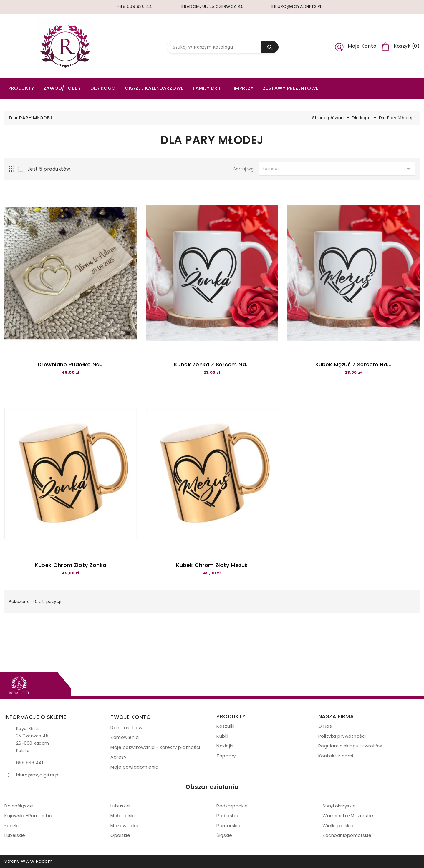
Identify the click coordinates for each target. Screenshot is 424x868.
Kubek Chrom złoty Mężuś (212, 565)
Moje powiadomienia (134, 767)
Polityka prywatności (342, 736)
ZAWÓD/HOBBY (62, 88)
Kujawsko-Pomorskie (28, 815)
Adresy (118, 757)
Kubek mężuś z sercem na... (353, 364)
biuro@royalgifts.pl (38, 775)
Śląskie (224, 835)
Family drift (209, 88)
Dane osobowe (128, 728)
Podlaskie (227, 815)
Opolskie (120, 835)
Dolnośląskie (19, 806)
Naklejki (225, 746)
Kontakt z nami (336, 756)
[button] (339, 46)
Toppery (226, 756)
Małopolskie (124, 815)
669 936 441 (30, 763)
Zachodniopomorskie (347, 835)
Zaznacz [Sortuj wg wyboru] (337, 169)
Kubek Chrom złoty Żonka (71, 565)
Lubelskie (15, 835)
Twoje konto (131, 717)
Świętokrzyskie (339, 806)
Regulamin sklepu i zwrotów (350, 746)
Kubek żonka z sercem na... (212, 364)
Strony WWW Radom (28, 861)
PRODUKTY (21, 88)
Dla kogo (103, 88)
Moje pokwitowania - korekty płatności (155, 747)
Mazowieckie (125, 825)
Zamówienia (125, 737)
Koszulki (225, 726)
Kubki (222, 736)
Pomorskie (228, 825)
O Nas (325, 726)
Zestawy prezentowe (291, 88)
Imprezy (244, 88)
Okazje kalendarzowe (154, 88)
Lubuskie (120, 806)
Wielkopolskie (338, 825)
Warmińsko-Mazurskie (348, 815)
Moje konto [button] (362, 46)
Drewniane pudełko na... (71, 364)
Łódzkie (13, 825)
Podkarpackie (232, 806)
